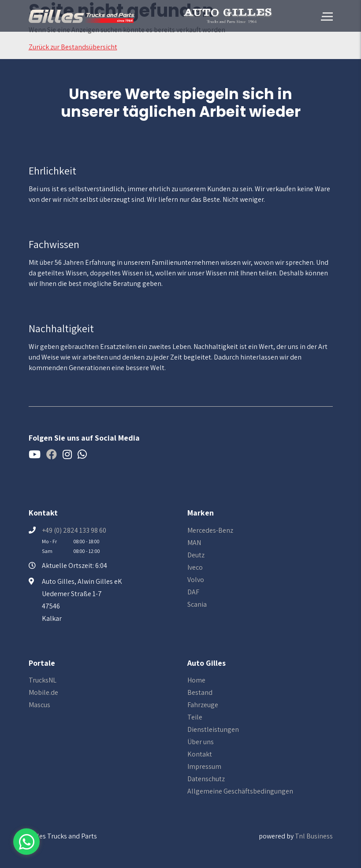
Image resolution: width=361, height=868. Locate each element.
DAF (193, 592)
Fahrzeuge (203, 705)
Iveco (195, 567)
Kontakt (200, 754)
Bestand (200, 692)
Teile (195, 717)
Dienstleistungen (213, 729)
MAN (194, 543)
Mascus (39, 705)
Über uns (201, 742)
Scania (197, 604)
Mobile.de (43, 692)
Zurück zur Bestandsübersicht (73, 47)
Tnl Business (314, 836)
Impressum (204, 766)
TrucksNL (43, 680)
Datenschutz (206, 779)
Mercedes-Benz (210, 530)
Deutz (196, 555)
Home (196, 680)
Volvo (196, 580)
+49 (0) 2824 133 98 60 (74, 530)
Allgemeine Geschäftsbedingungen (240, 791)
